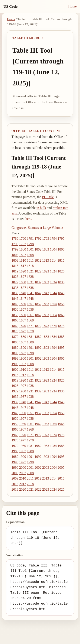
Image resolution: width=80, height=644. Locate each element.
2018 (30, 484)
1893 (46, 348)
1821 (30, 271)
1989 (15, 457)
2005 (61, 468)
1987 (23, 451)
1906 (15, 364)
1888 (30, 342)
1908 (30, 364)
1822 (38, 271)
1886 (15, 342)
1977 (23, 440)
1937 (23, 397)
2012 (38, 478)
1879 (15, 337)
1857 (23, 309)
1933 (46, 391)
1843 (46, 293)
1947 (23, 408)
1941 (30, 402)
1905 (61, 358)
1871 (30, 326)
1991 (30, 457)
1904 (53, 358)
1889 (15, 348)
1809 (15, 260)
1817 (23, 266)
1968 (30, 429)
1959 (15, 424)
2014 (53, 478)
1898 (30, 353)
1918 (30, 375)
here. (29, 219)
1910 (23, 370)
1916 (15, 375)
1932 (38, 391)
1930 (23, 391)
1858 (30, 309)
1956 (15, 419)
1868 (30, 320)
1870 (23, 326)
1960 (23, 424)
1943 (46, 402)
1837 (23, 288)
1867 (23, 320)
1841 (30, 293)
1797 (23, 244)
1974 (53, 435)
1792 (38, 238)
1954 (53, 413)
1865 (61, 315)
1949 (15, 413)
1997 (23, 462)
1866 (15, 320)
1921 (30, 380)
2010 (23, 478)
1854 (53, 304)
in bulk (41, 208)
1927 (23, 386)
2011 (30, 478)
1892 (38, 348)
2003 (46, 468)
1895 (61, 348)
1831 (30, 282)
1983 (46, 446)
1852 (38, 304)
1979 (15, 446)
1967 (23, 429)
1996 (15, 462)
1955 (61, 413)
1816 (15, 266)
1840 (23, 293)
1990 (23, 457)
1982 (38, 446)
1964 (53, 424)
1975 (61, 435)
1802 (38, 249)
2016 (15, 484)
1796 (15, 244)
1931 (30, 391)
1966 (15, 429)
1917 (23, 375)
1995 (61, 457)
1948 (30, 408)
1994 (53, 457)
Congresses (19, 228)
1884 (53, 337)
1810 (23, 260)
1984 (53, 446)
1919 (15, 380)
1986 (15, 451)
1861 (30, 315)
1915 (61, 370)
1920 (23, 380)
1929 (15, 391)
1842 (38, 293)
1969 (15, 435)
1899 (15, 358)
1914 (53, 370)
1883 (46, 337)
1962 (38, 424)
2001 (30, 468)
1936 (15, 397)
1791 (30, 238)
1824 (53, 271)
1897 (23, 353)
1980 (23, 446)
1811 (30, 260)
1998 (30, 462)
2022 (38, 489)
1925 (61, 380)
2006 (15, 473)
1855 (61, 304)
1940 (23, 402)
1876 (15, 331)
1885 (61, 337)
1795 (61, 238)
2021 (30, 489)
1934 (53, 391)
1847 (23, 299)
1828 (30, 277)
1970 (23, 435)
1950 (23, 413)
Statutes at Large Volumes (46, 228)
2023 (46, 489)
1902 (38, 358)
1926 (15, 386)
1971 (30, 435)
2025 (61, 489)
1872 (38, 326)
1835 (61, 282)
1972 (38, 435)
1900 (23, 358)
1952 (38, 413)
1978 (30, 440)
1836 (15, 288)
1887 (23, 342)
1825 (61, 271)
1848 (30, 299)
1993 (46, 457)
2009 (15, 478)
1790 (23, 238)
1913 (45, 370)
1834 (53, 282)
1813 (45, 260)
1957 (23, 419)
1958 (30, 419)
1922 (38, 380)
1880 (23, 337)
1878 (30, 331)
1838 (30, 288)
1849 (15, 304)
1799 (15, 249)
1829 (15, 282)
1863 (46, 315)
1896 (15, 353)
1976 (15, 440)
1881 (30, 337)
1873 (46, 326)
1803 (46, 249)
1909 (15, 370)
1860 (23, 315)
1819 (15, 271)
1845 (61, 293)
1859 (15, 315)
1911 (30, 370)
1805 (61, 249)
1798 (30, 244)
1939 (15, 402)
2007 (23, 473)
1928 (30, 386)
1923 (46, 380)
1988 (30, 451)
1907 (23, 364)
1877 (23, 331)
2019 (15, 489)
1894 (53, 348)
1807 (23, 255)
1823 (46, 271)
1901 (30, 358)
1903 (46, 358)
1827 (23, 277)
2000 (23, 468)
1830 (23, 282)
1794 (53, 238)
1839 (15, 293)
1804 (53, 249)
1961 (30, 424)
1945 (61, 402)
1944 (53, 402)
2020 (23, 489)
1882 (38, 337)
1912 (38, 370)
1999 (15, 468)
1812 (38, 260)
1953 (46, 413)
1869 (15, 326)
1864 (53, 315)
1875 (61, 326)
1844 (53, 293)
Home (72, 6)
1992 (38, 457)
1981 (30, 446)
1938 (30, 397)
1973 (46, 435)
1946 (15, 408)
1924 (53, 380)
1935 (61, 391)
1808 (30, 255)
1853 (46, 304)
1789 (15, 238)
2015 (61, 478)
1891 (30, 348)
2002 (38, 468)
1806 (15, 255)
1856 (15, 309)
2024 (53, 489)
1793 (46, 238)
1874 (53, 326)
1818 (30, 266)
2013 (45, 478)
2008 (30, 473)
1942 (38, 402)
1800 (23, 249)
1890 (23, 348)
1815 (61, 260)
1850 (23, 304)
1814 (53, 260)
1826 (15, 277)
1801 (30, 249)
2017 (23, 484)
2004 (53, 468)
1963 (46, 424)
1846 (15, 299)
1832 (38, 282)
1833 (46, 282)
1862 (38, 315)
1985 (61, 446)
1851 (30, 304)
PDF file (48, 197)
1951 (30, 413)
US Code (10, 6)
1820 (23, 271)
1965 (61, 424)
